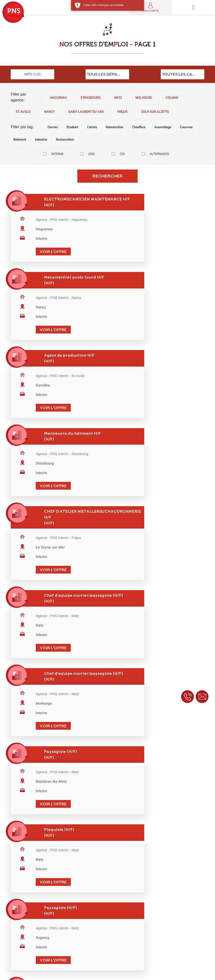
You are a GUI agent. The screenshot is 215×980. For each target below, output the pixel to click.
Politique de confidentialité (100, 973)
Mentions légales (62, 973)
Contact (160, 973)
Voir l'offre (47, 261)
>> (142, 724)
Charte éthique (137, 973)
